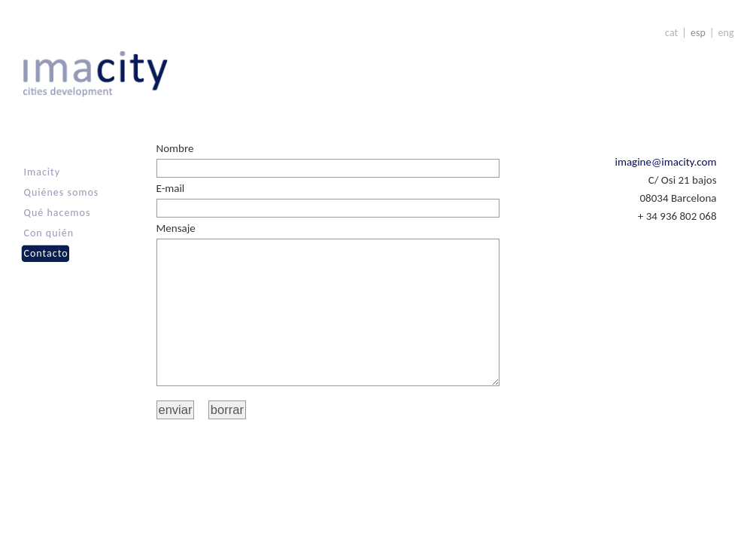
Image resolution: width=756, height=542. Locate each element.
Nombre (175, 148)
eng (726, 33)
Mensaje (176, 228)
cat (671, 33)
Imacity (43, 172)
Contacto (46, 253)
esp (698, 33)
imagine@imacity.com (666, 162)
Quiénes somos (62, 192)
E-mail (171, 188)
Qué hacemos (58, 213)
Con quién (49, 233)
